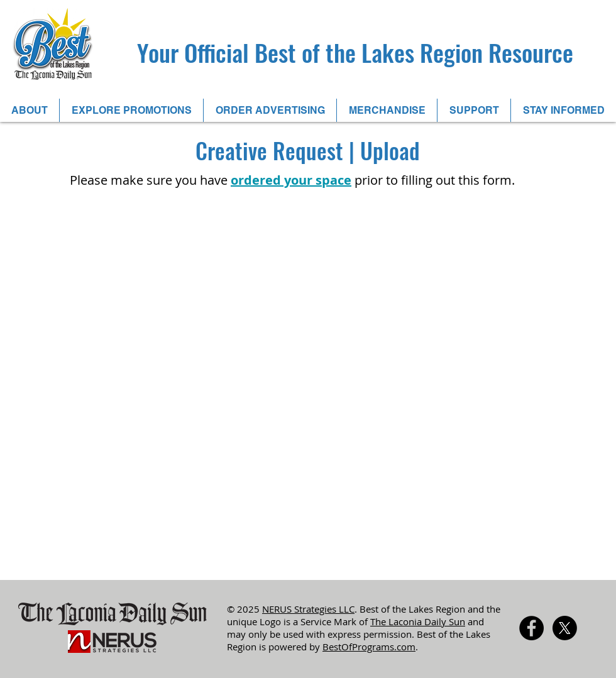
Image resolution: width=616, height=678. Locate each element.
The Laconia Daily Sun (418, 621)
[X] (565, 628)
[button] (131, 110)
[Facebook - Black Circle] (531, 628)
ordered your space (291, 180)
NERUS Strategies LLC (308, 609)
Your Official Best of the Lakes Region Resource (355, 52)
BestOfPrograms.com (369, 647)
